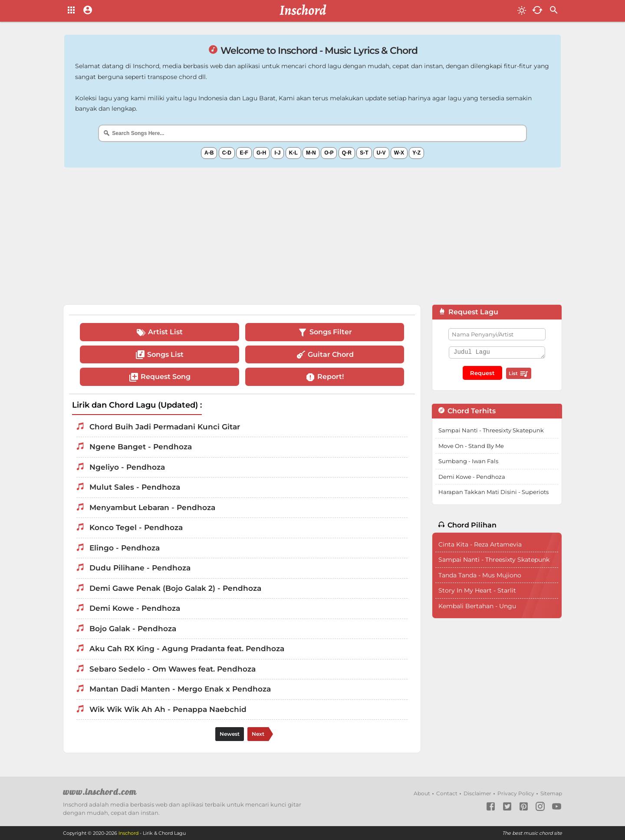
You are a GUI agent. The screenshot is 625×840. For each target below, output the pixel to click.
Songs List (159, 355)
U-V (381, 153)
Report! (324, 377)
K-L (293, 153)
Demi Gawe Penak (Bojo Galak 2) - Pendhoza (175, 588)
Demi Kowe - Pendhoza (135, 608)
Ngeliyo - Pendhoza (127, 467)
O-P (329, 153)
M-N (311, 153)
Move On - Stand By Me (471, 446)
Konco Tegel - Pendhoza (136, 527)
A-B (209, 153)
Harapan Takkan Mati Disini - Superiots (493, 492)
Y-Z (416, 153)
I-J (277, 153)
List (519, 374)
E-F (244, 153)
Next (258, 734)
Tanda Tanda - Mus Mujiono (480, 575)
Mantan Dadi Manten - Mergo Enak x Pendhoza (180, 689)
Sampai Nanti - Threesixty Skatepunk (491, 430)
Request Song (160, 377)
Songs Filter (325, 333)
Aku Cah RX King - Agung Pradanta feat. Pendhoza (187, 649)
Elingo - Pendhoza (125, 548)
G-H (261, 153)
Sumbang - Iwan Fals (468, 461)
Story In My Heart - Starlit (477, 590)
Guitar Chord (325, 355)
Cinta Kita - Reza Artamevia (480, 544)
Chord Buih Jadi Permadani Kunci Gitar (165, 427)
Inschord (128, 833)
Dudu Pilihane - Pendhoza (140, 568)
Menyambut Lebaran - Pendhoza (152, 507)
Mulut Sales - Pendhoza (135, 487)
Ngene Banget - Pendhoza (141, 447)
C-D (227, 153)
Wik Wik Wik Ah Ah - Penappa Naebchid (168, 709)
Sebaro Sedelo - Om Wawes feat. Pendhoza (173, 669)
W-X (399, 153)
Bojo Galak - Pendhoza (133, 629)
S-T (364, 153)
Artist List (159, 333)
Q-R (347, 153)
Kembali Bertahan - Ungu (477, 606)
